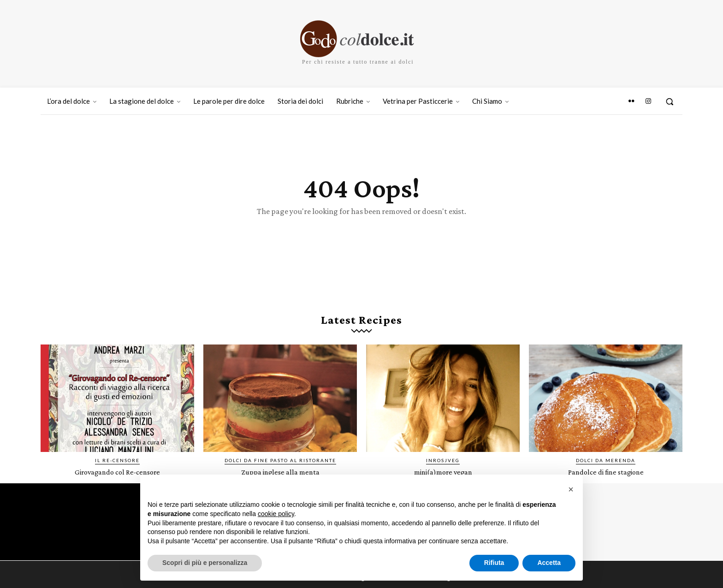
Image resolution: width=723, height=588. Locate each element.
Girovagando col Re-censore (117, 481)
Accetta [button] (549, 563)
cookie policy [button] (276, 514)
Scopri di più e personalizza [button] (205, 563)
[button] (670, 101)
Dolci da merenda (606, 470)
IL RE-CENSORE (117, 470)
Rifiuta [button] (494, 563)
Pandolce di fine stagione (606, 481)
